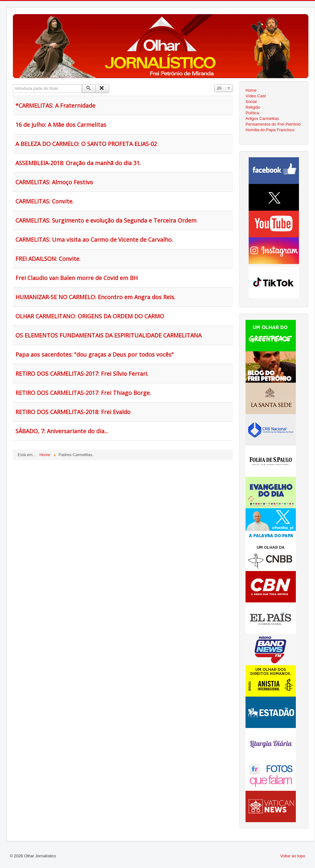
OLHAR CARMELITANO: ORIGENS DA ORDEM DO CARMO (90, 316)
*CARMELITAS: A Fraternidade (55, 105)
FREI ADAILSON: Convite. (48, 259)
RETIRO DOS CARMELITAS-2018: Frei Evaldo (73, 412)
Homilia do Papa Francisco (270, 130)
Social (251, 102)
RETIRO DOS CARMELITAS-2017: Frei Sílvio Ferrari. (82, 374)
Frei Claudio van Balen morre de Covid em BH (77, 278)
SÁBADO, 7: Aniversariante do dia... (62, 431)
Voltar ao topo (293, 856)
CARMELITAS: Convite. (44, 201)
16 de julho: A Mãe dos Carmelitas (61, 125)
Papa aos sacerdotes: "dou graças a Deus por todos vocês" (94, 354)
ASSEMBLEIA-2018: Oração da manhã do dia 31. (78, 163)
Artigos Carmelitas (262, 119)
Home (251, 90)
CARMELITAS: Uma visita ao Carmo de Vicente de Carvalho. (94, 240)
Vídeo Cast (256, 96)
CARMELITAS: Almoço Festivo (54, 182)
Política (252, 113)
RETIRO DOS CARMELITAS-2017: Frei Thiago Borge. (83, 393)
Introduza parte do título (13, 84)
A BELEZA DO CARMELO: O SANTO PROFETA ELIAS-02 (86, 144)
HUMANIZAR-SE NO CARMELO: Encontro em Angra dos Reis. (95, 297)
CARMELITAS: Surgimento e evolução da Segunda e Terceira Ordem (106, 220)
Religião (253, 107)
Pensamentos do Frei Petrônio (273, 124)
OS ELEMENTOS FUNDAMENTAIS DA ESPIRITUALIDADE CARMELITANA (108, 335)
